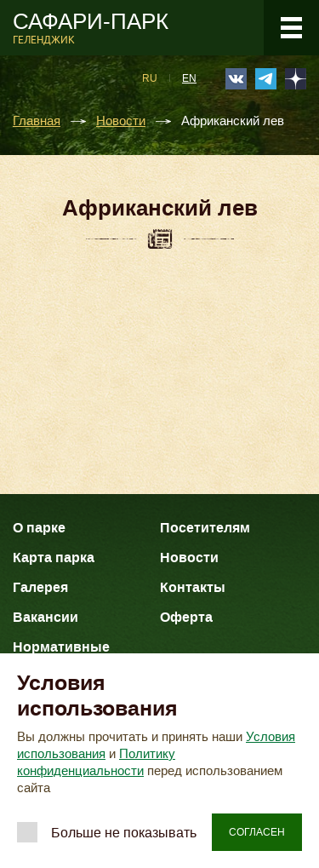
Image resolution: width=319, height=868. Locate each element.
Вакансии (46, 617)
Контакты (193, 587)
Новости (121, 121)
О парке (39, 528)
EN (189, 78)
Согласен (257, 832)
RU (150, 78)
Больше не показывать (124, 833)
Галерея (40, 587)
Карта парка (54, 558)
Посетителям (205, 528)
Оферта (186, 617)
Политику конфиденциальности (96, 762)
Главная (37, 121)
